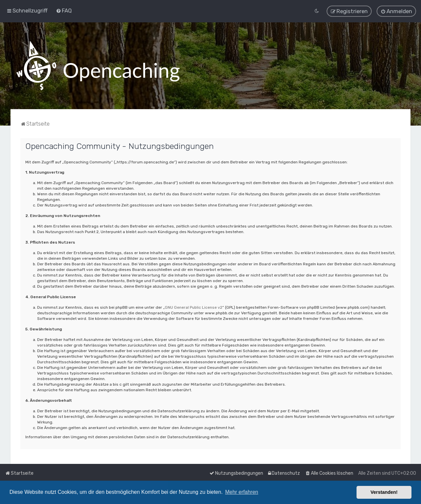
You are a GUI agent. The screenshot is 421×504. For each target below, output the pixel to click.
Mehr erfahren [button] (242, 492)
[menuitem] (64, 11)
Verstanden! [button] (384, 492)
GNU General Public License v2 (194, 307)
